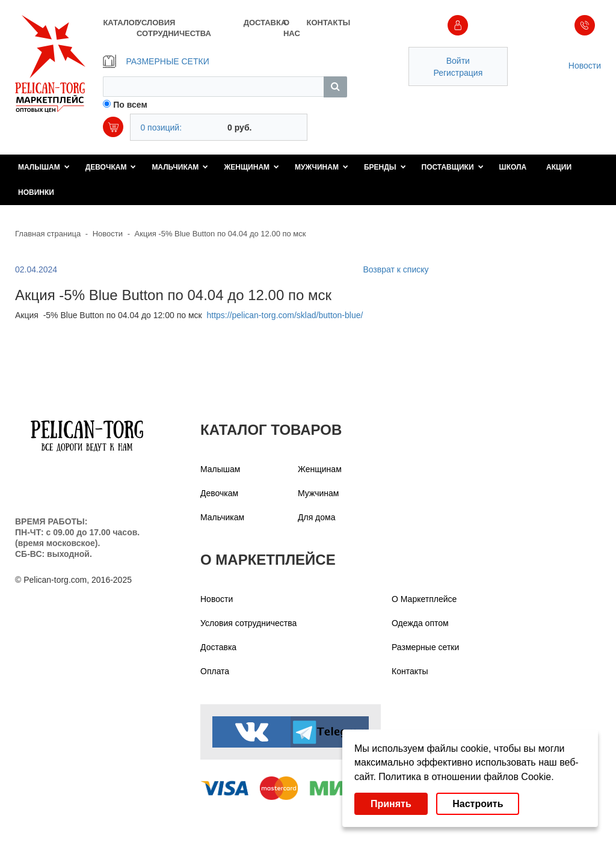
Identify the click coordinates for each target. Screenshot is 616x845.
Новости (585, 66)
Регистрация (458, 73)
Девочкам (111, 167)
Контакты (410, 671)
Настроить (478, 804)
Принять (391, 804)
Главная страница (48, 234)
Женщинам (251, 167)
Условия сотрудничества (248, 623)
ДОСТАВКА (263, 23)
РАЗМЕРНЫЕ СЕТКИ (156, 61)
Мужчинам (322, 167)
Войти (458, 61)
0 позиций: (161, 128)
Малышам (44, 167)
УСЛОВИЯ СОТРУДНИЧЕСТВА (174, 28)
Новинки (36, 192)
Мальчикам (180, 167)
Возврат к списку (396, 269)
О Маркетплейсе (424, 599)
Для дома (317, 517)
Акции (559, 167)
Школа (513, 167)
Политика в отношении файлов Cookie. (466, 777)
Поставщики (453, 167)
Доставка (218, 647)
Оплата (215, 671)
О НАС (292, 28)
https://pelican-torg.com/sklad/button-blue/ (285, 315)
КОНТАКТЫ (326, 23)
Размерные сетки (425, 647)
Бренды (385, 167)
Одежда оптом (420, 623)
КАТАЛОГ (119, 23)
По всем (130, 105)
